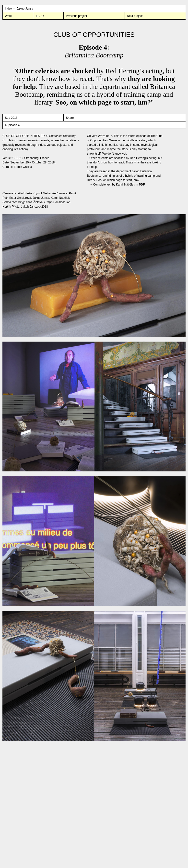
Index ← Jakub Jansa (19, 9)
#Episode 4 (12, 125)
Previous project (76, 16)
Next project (135, 16)
